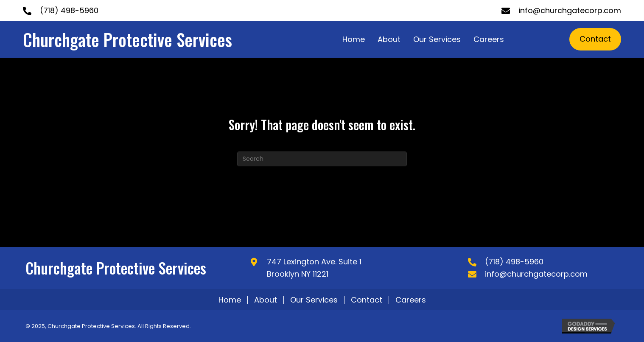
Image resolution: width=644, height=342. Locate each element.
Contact (367, 300)
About (266, 300)
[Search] (322, 159)
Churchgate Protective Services (127, 39)
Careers (411, 300)
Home (230, 300)
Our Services (314, 300)
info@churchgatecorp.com (570, 10)
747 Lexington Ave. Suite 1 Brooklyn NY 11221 (314, 268)
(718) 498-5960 (69, 10)
